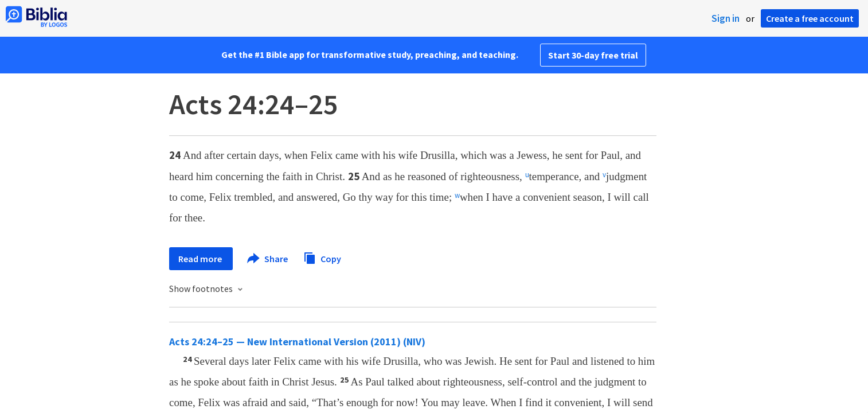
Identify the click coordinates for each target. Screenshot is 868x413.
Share (268, 259)
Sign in (726, 18)
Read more (201, 259)
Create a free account (810, 18)
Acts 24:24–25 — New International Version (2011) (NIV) (297, 342)
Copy (322, 257)
